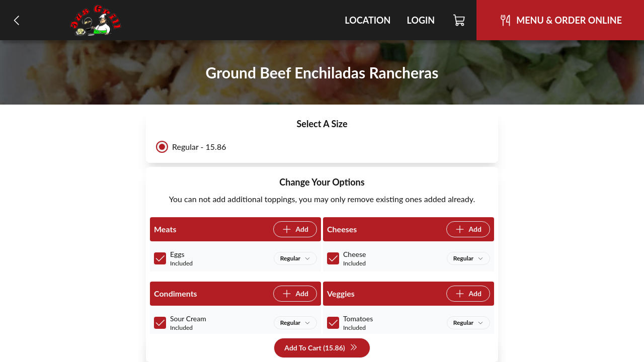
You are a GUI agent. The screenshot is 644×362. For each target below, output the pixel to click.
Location (368, 20)
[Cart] (460, 20)
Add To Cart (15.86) (321, 348)
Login (421, 20)
